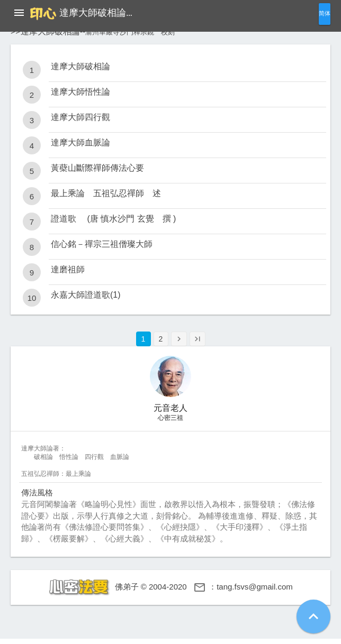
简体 (325, 13)
